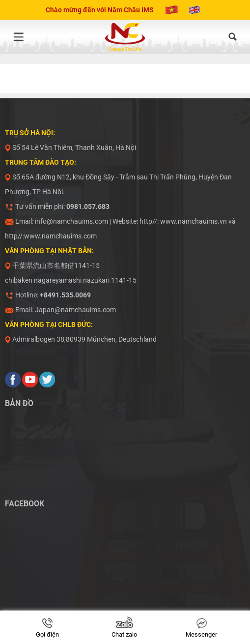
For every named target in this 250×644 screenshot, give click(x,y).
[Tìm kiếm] (233, 37)
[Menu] (18, 37)
